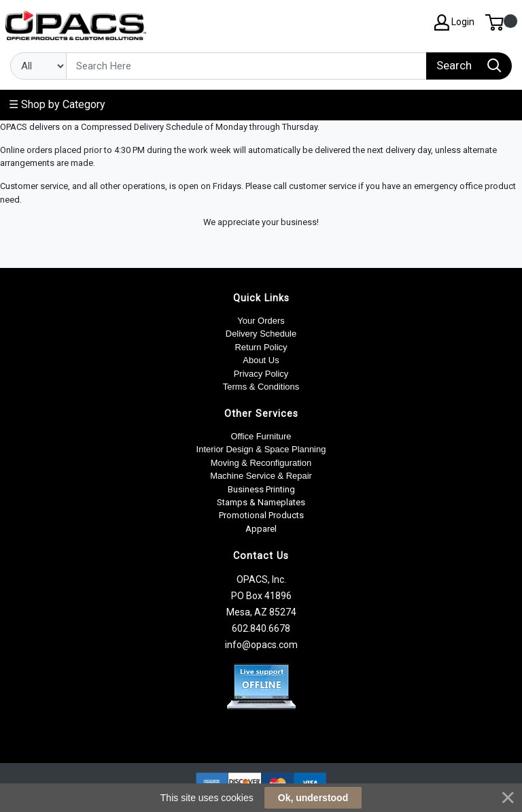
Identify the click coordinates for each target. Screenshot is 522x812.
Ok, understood (313, 798)
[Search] (246, 66)
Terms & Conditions (261, 387)
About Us (261, 360)
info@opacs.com (261, 645)
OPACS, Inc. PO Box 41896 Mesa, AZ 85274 (261, 596)
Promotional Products (261, 515)
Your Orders (261, 321)
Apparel (261, 529)
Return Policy (261, 347)
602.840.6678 (261, 628)
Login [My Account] (454, 22)
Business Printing (261, 489)
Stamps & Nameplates (261, 502)
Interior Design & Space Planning (261, 449)
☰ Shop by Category (57, 104)
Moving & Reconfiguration (261, 463)
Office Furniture (261, 436)
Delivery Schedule (261, 334)
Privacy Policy (261, 374)
